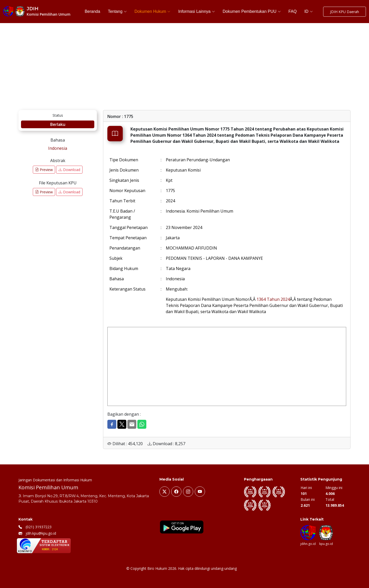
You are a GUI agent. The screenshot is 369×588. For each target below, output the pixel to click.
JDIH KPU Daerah (345, 12)
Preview (44, 170)
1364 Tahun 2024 (273, 299)
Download (69, 170)
